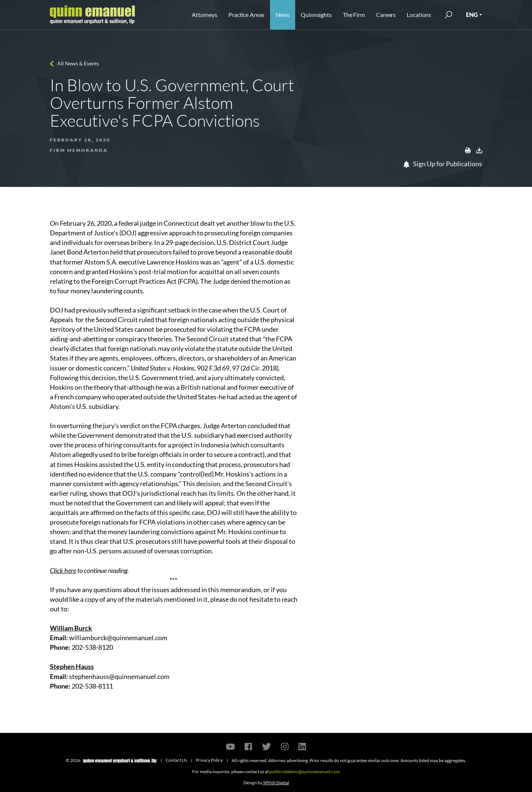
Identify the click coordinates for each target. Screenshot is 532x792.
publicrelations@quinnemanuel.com (305, 771)
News (283, 15)
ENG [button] (472, 15)
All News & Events (78, 63)
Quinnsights (316, 15)
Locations (419, 15)
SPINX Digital (276, 783)
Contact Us (176, 760)
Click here (63, 570)
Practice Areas (246, 15)
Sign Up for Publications (443, 164)
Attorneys (204, 15)
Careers (386, 15)
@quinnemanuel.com (139, 676)
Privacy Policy (209, 760)
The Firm (354, 15)
